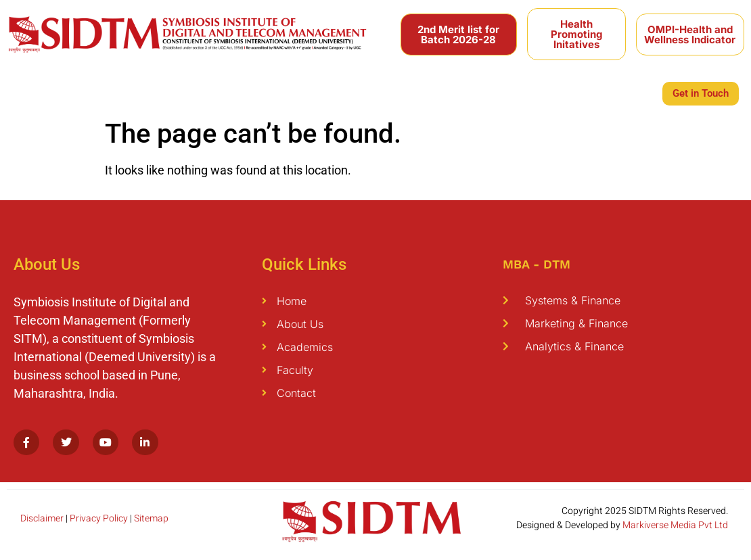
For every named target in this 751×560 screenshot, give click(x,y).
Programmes (163, 92)
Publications (294, 92)
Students (362, 92)
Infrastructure (607, 92)
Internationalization (445, 92)
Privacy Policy (99, 518)
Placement (532, 92)
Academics (90, 92)
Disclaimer (42, 518)
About (31, 92)
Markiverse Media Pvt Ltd (675, 525)
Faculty (229, 92)
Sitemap (151, 518)
